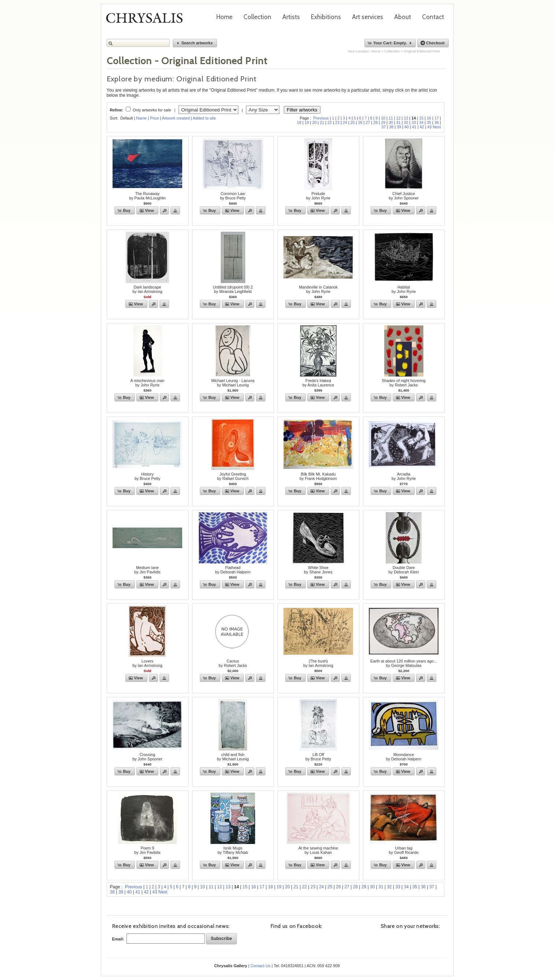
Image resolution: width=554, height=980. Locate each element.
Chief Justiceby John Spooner (404, 196)
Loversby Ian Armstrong (147, 663)
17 (437, 118)
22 (330, 122)
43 (429, 127)
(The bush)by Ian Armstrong (318, 663)
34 (421, 122)
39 (399, 127)
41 (414, 127)
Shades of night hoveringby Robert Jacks (403, 383)
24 (345, 122)
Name (141, 118)
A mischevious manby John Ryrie (147, 383)
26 (360, 122)
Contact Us (260, 966)
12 (399, 118)
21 (322, 122)
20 (314, 122)
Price (155, 118)
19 (307, 122)
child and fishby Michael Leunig (233, 757)
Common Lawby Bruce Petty (233, 196)
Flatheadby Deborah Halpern (233, 570)
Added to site (204, 118)
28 (375, 122)
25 (353, 122)
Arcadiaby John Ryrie (404, 476)
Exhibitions (326, 17)
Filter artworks (302, 110)
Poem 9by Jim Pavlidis (147, 850)
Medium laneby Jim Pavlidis (147, 570)
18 (299, 122)
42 (422, 127)
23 (337, 122)
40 (407, 127)
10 (383, 118)
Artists (291, 17)
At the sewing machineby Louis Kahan (318, 850)
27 (368, 122)
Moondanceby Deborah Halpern (404, 757)
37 (384, 127)
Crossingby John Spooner (147, 757)
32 (406, 122)
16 (429, 118)
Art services (368, 17)
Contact (433, 17)
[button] (195, 43)
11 (391, 118)
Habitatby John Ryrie (404, 289)
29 (383, 122)
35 (429, 122)
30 (391, 122)
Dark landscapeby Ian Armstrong (147, 289)
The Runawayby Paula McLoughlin (147, 196)
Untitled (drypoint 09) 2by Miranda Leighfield (233, 289)
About (403, 17)
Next (437, 127)
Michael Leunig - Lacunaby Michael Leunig (233, 383)
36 (437, 122)
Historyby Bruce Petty (147, 476)
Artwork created (176, 118)
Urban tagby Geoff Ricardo (404, 850)
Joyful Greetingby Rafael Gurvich (233, 476)
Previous (321, 118)
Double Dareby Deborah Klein (404, 570)
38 (391, 127)
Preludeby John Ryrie (318, 196)
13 (406, 118)
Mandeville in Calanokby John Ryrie (318, 289)
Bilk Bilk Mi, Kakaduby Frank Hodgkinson (318, 476)
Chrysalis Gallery (147, 21)
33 (414, 122)
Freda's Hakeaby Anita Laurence (318, 383)
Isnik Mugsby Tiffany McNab (233, 850)
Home (224, 17)
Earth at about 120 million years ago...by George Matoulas (404, 663)
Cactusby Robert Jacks (233, 663)
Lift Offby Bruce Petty (318, 757)
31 (399, 122)
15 (421, 118)
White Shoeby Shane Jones (318, 570)
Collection (257, 17)
